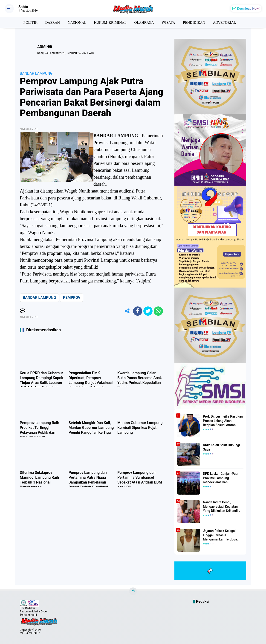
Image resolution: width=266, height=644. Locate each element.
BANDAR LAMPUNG (36, 73)
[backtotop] (133, 591)
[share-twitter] (148, 311)
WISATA (168, 22)
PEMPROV (72, 298)
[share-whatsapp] (158, 311)
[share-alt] (127, 311)
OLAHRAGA (144, 22)
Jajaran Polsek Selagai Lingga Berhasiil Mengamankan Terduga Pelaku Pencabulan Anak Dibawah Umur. (221, 535)
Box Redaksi (27, 608)
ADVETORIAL (224, 22)
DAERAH (53, 22)
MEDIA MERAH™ (30, 633)
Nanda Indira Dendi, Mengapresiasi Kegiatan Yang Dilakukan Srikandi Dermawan (220, 507)
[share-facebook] (138, 311)
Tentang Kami (28, 615)
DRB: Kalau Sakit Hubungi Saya (221, 447)
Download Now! (248, 9)
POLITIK (30, 22)
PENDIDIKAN (194, 22)
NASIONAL (77, 22)
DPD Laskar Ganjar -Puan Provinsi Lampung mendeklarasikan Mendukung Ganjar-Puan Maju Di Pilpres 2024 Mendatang (221, 478)
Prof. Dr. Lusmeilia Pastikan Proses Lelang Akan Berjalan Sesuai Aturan (223, 421)
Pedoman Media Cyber (34, 611)
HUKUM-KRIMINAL (110, 22)
